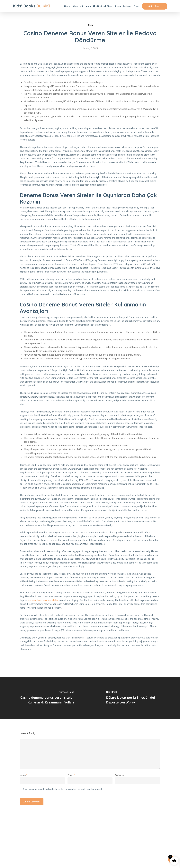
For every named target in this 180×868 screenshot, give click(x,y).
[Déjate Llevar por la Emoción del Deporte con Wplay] (135, 698)
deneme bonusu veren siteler (43, 600)
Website (120, 775)
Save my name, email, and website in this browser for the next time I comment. (62, 789)
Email (71, 775)
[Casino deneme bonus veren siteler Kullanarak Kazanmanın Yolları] (45, 698)
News (91, 25)
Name (23, 775)
